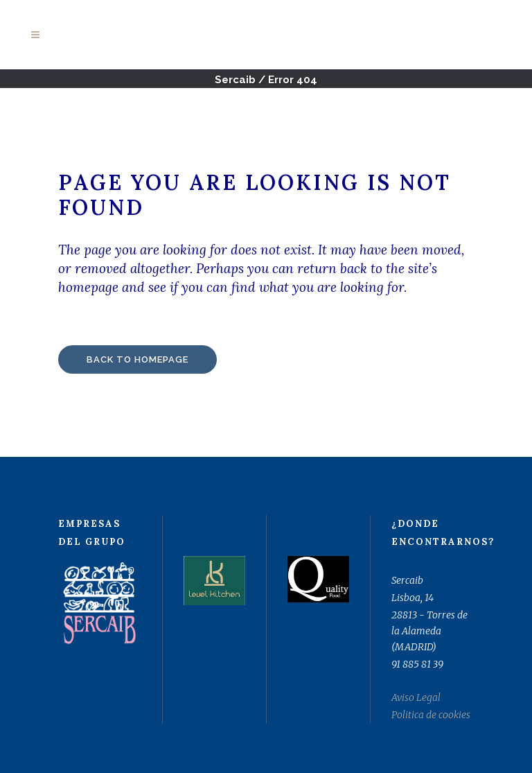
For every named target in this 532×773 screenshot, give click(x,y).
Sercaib (235, 80)
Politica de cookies (431, 715)
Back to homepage (138, 359)
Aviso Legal (416, 697)
